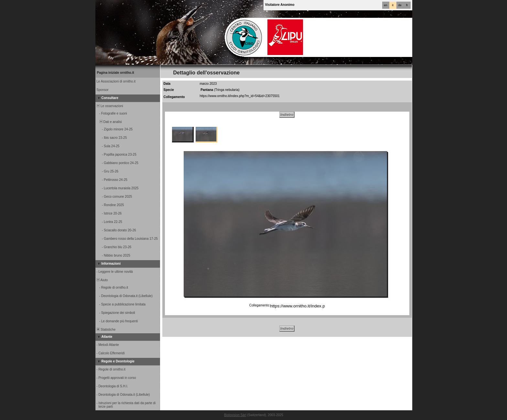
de (400, 5)
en (385, 5)
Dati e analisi (109, 122)
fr (407, 5)
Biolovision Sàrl (235, 415)
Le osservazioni (110, 106)
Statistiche (106, 330)
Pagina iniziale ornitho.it (116, 73)
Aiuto (102, 280)
